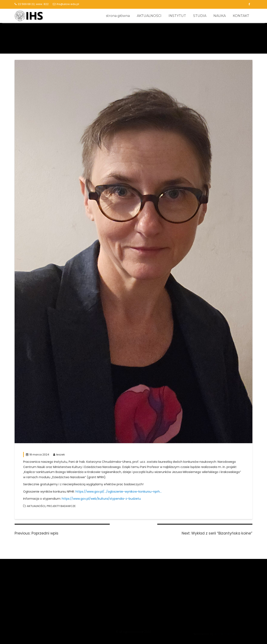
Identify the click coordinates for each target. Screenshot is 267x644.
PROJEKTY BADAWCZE (61, 506)
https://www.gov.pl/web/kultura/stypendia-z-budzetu (101, 499)
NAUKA (220, 16)
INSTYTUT (177, 16)
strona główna (118, 16)
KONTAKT (241, 16)
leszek (59, 455)
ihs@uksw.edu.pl (66, 4)
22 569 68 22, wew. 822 (32, 4)
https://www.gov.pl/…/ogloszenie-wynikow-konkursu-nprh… (119, 492)
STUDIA (200, 16)
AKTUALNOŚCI (149, 16)
